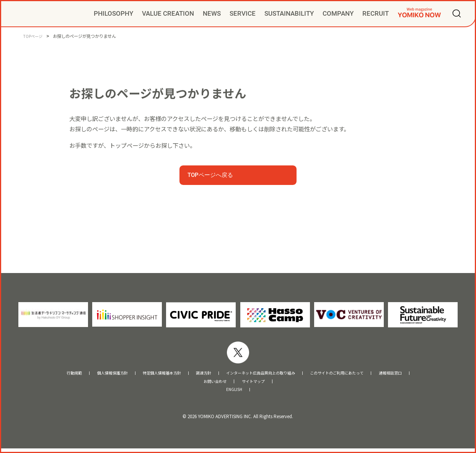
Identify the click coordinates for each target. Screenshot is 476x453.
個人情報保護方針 (85, 374)
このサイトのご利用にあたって (359, 374)
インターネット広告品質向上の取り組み (264, 374)
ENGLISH (234, 394)
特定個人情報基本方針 (145, 374)
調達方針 (194, 374)
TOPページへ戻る (210, 175)
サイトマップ (257, 384)
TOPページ (34, 36)
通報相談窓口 (423, 374)
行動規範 (40, 374)
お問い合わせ (212, 384)
